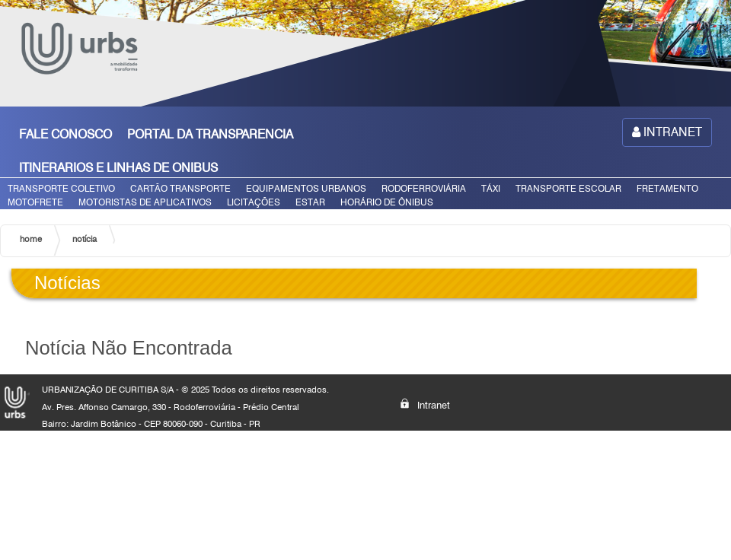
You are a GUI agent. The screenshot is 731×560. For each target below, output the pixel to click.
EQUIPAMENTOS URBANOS (306, 188)
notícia (85, 239)
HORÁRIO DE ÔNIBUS (387, 202)
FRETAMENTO (667, 188)
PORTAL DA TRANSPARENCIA (210, 134)
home (31, 239)
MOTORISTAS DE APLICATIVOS (145, 202)
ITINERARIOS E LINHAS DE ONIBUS (118, 168)
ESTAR (310, 202)
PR (255, 424)
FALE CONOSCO (65, 134)
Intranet (425, 404)
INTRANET (667, 132)
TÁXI (491, 188)
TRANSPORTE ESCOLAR (568, 188)
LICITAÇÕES (254, 202)
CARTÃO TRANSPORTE (180, 188)
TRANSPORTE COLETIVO (61, 188)
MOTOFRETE (35, 202)
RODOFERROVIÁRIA (424, 188)
